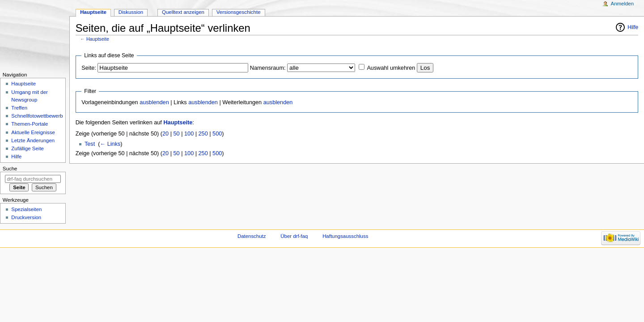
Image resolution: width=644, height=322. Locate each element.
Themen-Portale (30, 124)
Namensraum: (268, 68)
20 (165, 134)
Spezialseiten (26, 209)
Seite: (89, 68)
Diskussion (131, 12)
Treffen (19, 108)
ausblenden (154, 102)
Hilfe (633, 27)
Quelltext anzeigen (183, 12)
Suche (10, 169)
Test (90, 144)
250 (203, 134)
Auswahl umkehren (391, 68)
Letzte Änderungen (33, 140)
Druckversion (26, 217)
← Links (110, 144)
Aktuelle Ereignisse (33, 132)
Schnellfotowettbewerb (37, 116)
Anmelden (623, 4)
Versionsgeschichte (239, 12)
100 (189, 134)
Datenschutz (252, 236)
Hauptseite (98, 39)
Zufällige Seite (28, 148)
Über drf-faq (294, 236)
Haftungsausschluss (345, 236)
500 (217, 134)
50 (177, 134)
